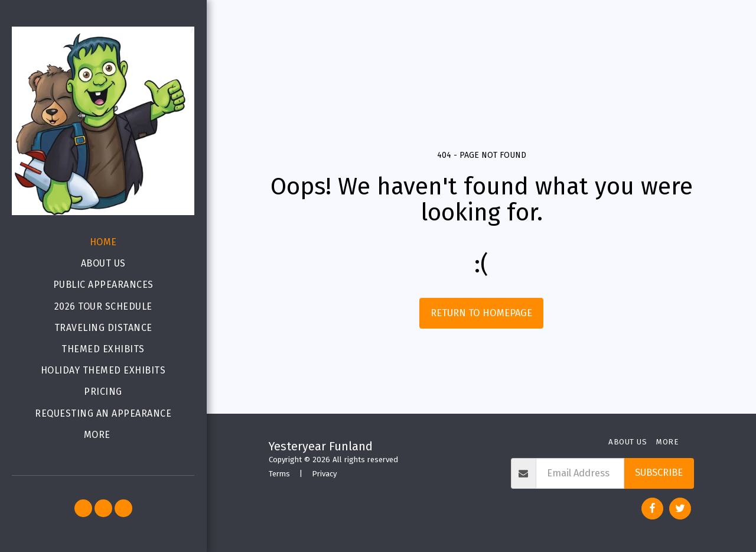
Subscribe (659, 473)
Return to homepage (481, 313)
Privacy (324, 474)
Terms (279, 474)
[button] (83, 508)
